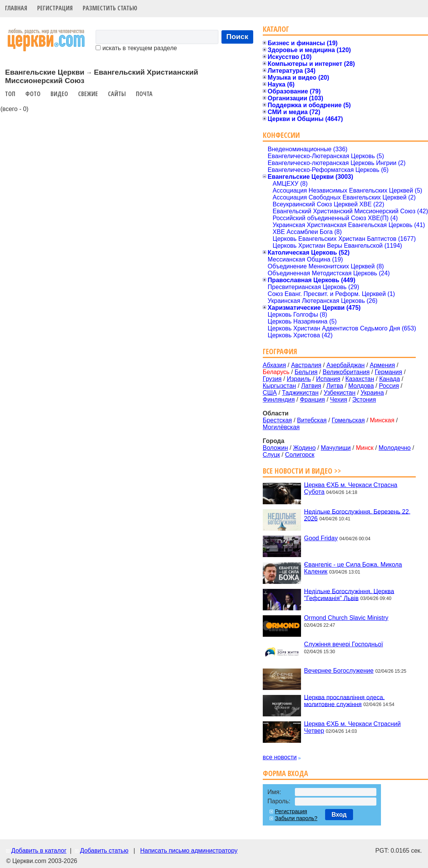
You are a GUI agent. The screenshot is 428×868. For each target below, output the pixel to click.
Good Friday (321, 538)
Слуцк (271, 455)
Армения (382, 365)
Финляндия (279, 400)
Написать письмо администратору (189, 851)
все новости (280, 757)
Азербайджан (345, 365)
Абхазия (274, 365)
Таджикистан (300, 393)
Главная (16, 8)
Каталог (276, 29)
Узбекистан (339, 393)
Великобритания (346, 372)
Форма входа (285, 773)
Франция (312, 400)
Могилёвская (281, 427)
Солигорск (300, 455)
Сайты (117, 94)
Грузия (272, 379)
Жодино (304, 448)
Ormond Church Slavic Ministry (346, 618)
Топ (10, 94)
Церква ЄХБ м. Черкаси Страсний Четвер (352, 727)
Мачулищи (336, 448)
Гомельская (348, 420)
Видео (59, 94)
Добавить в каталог (39, 851)
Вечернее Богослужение (339, 671)
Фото (33, 94)
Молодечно (395, 448)
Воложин (275, 448)
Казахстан (360, 379)
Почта (144, 94)
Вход (339, 815)
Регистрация (55, 8)
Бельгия (306, 372)
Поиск (238, 37)
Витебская (312, 420)
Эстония (364, 400)
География (280, 351)
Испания (328, 379)
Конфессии (281, 135)
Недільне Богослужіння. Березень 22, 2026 (357, 515)
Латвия (311, 386)
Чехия (339, 400)
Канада (389, 379)
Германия (389, 372)
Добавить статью (104, 851)
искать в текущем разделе (136, 48)
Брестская (277, 420)
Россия (389, 386)
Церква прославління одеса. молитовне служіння (344, 700)
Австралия (306, 365)
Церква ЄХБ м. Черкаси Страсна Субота (351, 488)
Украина (372, 393)
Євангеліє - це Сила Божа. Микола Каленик (353, 568)
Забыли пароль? (296, 818)
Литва (335, 386)
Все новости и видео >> (302, 471)
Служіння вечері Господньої (343, 644)
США (270, 393)
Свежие (88, 94)
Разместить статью (110, 8)
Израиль (299, 379)
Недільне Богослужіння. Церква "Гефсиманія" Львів (349, 594)
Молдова (361, 386)
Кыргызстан (279, 386)
